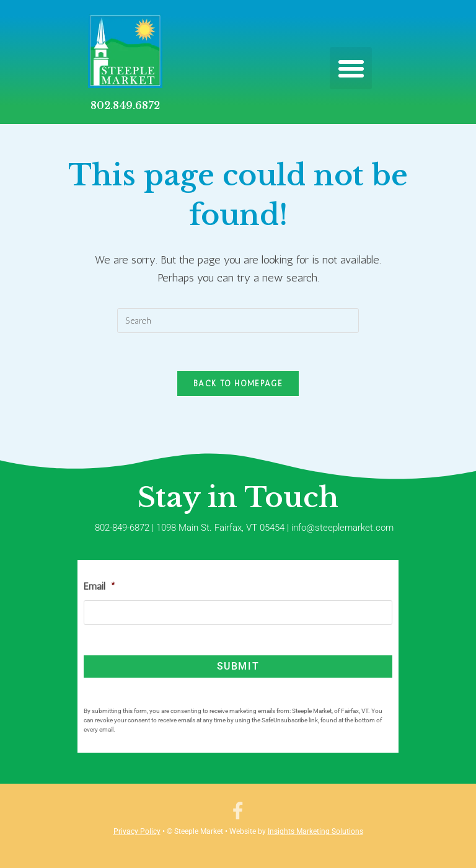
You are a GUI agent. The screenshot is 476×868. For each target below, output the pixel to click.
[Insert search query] (238, 321)
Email (99, 586)
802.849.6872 (125, 105)
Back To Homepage (238, 383)
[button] (351, 68)
